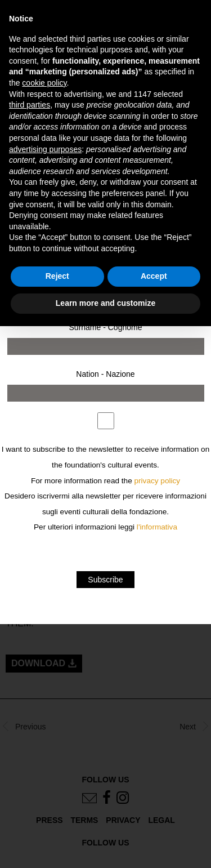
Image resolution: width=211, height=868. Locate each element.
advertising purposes (45, 149)
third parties (30, 105)
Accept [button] (154, 276)
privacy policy (158, 481)
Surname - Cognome (106, 327)
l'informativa (157, 527)
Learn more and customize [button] (105, 303)
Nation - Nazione (105, 374)
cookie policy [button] (44, 83)
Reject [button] (57, 276)
